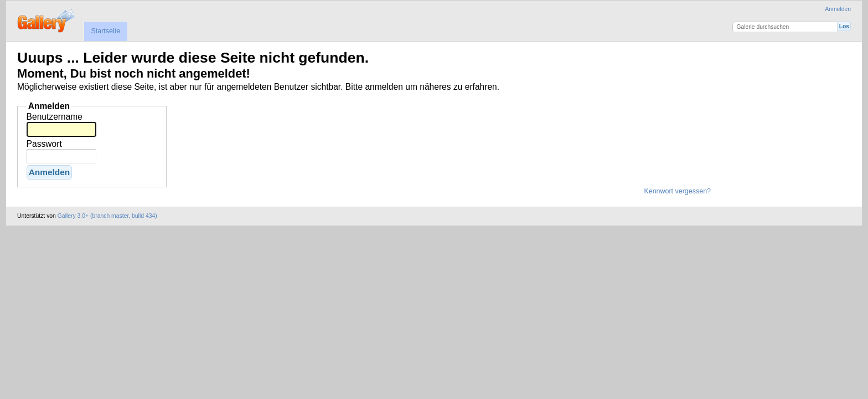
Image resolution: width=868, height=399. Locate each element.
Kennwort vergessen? (677, 191)
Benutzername (55, 117)
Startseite (105, 31)
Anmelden (838, 9)
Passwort (44, 144)
